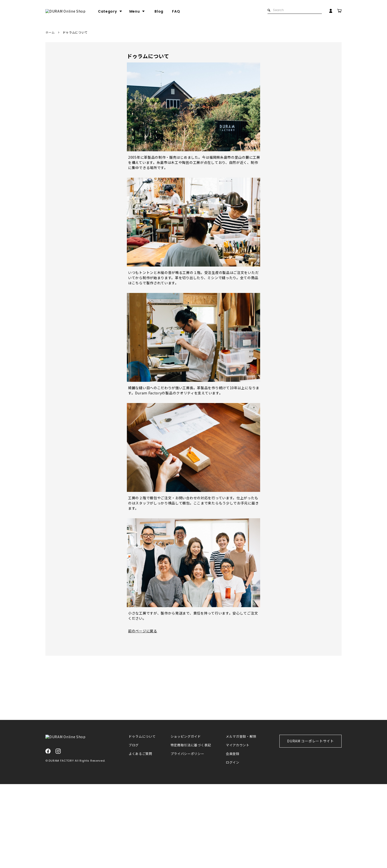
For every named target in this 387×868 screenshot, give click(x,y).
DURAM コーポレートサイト (310, 825)
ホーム (50, 32)
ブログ (134, 829)
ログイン (233, 846)
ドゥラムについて (142, 820)
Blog (178, 11)
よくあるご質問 (140, 838)
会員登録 (233, 838)
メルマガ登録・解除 (241, 820)
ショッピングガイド (186, 820)
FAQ (195, 11)
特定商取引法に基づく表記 (191, 829)
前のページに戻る (143, 631)
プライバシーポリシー (187, 838)
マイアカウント (238, 829)
